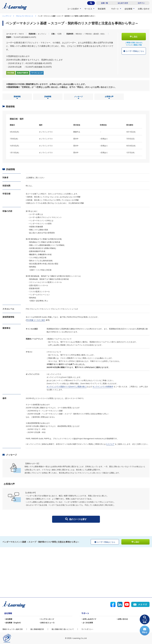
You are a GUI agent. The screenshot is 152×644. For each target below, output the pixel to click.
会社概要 (9, 619)
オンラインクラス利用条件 (103, 387)
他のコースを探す (76, 519)
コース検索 (145, 620)
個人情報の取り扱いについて (63, 629)
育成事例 (102, 9)
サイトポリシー (87, 629)
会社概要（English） (14, 623)
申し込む (134, 37)
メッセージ (78, 98)
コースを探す (73, 9)
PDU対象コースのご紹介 (36, 320)
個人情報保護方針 (37, 629)
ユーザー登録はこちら (134, 51)
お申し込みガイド (89, 619)
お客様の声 (109, 98)
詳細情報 (48, 98)
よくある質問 (88, 623)
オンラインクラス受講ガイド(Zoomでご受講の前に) (67, 387)
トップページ (7, 16)
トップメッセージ (47, 619)
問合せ (145, 631)
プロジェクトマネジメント (25, 16)
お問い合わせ (144, 9)
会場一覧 (104, 3)
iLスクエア (110, 444)
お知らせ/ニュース (47, 623)
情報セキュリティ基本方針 (13, 629)
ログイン (141, 3)
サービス (88, 9)
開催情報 (17, 98)
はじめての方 (123, 3)
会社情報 (128, 9)
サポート (115, 9)
